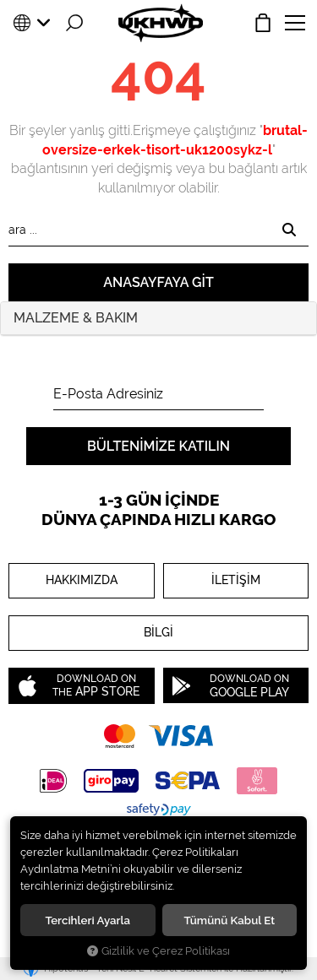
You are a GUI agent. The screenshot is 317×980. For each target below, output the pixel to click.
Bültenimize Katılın (158, 446)
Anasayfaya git (158, 282)
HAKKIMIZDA (82, 580)
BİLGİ (158, 633)
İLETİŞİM (236, 580)
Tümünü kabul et (229, 920)
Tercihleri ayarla (87, 920)
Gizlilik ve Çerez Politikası (158, 951)
